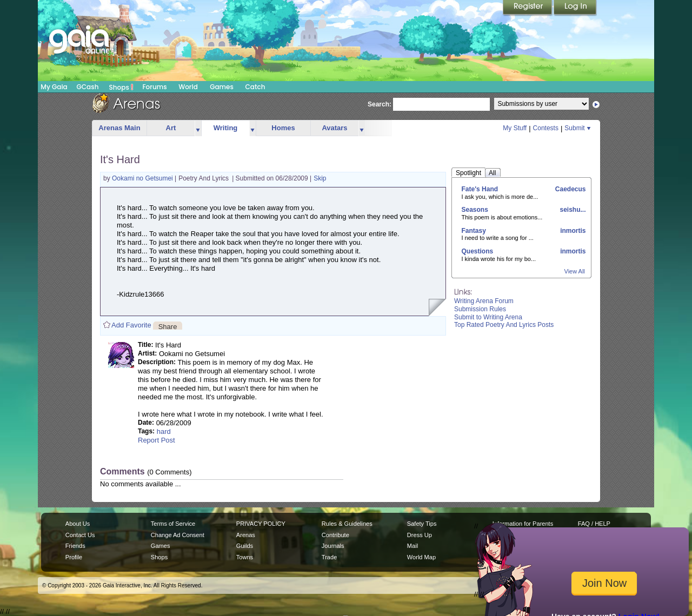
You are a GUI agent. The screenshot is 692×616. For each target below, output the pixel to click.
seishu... (572, 210)
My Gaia (54, 87)
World (188, 87)
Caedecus (569, 189)
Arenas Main (119, 128)
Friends (75, 546)
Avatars (334, 128)
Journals (333, 546)
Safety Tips (422, 524)
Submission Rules (480, 309)
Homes (283, 128)
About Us (78, 524)
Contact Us (80, 535)
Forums (154, 87)
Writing (226, 128)
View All (575, 271)
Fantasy (474, 231)
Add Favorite (131, 325)
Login (575, 8)
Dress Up (420, 535)
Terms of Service (173, 524)
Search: (380, 104)
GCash (88, 87)
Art (171, 128)
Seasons (475, 210)
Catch (255, 87)
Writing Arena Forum (484, 301)
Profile (74, 557)
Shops (121, 87)
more (198, 128)
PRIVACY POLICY (261, 524)
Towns (245, 557)
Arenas (246, 535)
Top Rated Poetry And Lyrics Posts (504, 325)
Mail (412, 546)
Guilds (245, 546)
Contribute (335, 535)
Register (528, 8)
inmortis (572, 231)
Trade (329, 557)
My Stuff (515, 128)
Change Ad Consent (178, 535)
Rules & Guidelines (347, 524)
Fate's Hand (480, 189)
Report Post (157, 440)
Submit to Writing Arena (488, 317)
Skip (320, 178)
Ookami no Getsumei (143, 178)
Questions (478, 251)
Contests (546, 128)
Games (222, 87)
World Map (421, 557)
